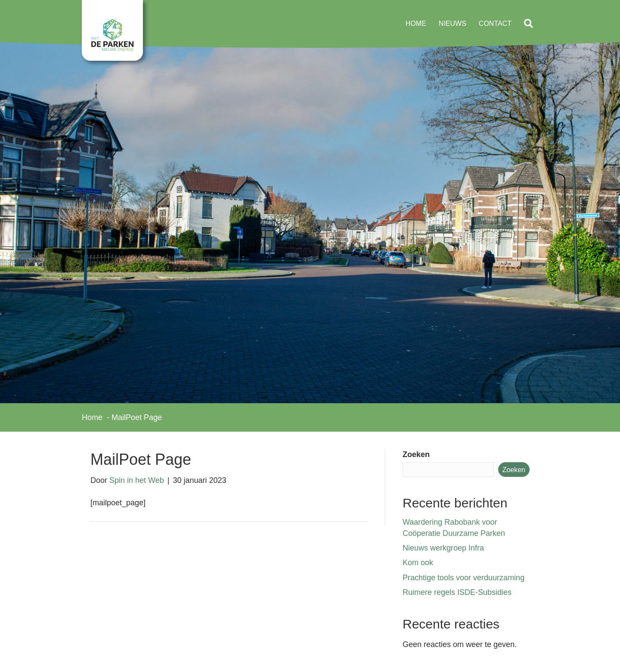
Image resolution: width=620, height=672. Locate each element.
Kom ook (418, 563)
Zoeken (416, 454)
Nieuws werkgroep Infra (443, 548)
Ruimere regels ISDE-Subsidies (457, 592)
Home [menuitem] (416, 23)
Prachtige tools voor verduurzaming (463, 578)
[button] (530, 24)
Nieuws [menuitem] (453, 23)
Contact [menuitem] (495, 23)
